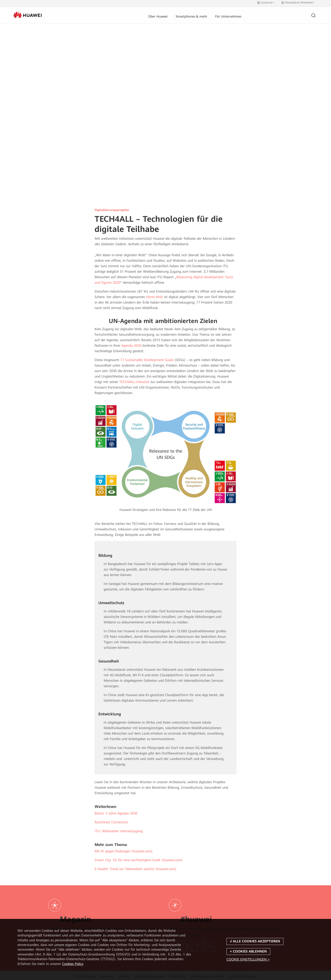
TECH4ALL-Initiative (134, 380)
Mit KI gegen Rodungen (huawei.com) (124, 850)
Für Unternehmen (199, 14)
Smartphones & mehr (162, 14)
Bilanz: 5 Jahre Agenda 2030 (116, 812)
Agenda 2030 (131, 344)
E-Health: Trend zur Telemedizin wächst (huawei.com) (136, 867)
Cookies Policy (73, 964)
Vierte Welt (154, 295)
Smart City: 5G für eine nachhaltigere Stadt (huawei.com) (139, 859)
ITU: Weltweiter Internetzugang (119, 830)
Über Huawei (129, 14)
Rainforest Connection (111, 821)
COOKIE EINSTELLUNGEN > (248, 959)
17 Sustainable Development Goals (147, 358)
